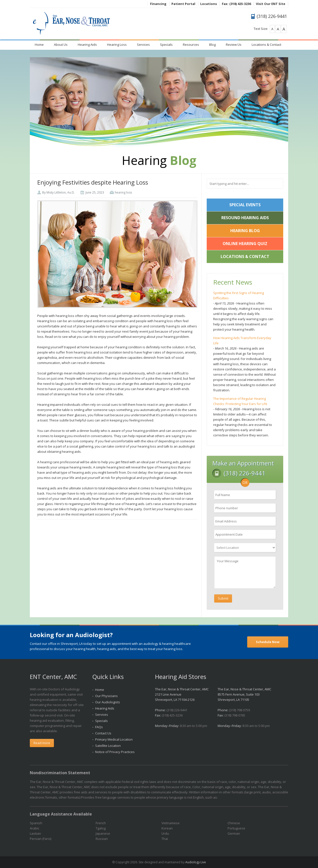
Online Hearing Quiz (245, 244)
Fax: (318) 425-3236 (236, 4)
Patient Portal (183, 4)
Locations (209, 4)
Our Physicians (106, 696)
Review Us (234, 45)
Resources (191, 45)
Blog (212, 45)
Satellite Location (108, 746)
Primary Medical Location (114, 739)
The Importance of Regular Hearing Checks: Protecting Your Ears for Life (240, 401)
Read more (42, 743)
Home (39, 45)
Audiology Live (196, 862)
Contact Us (103, 733)
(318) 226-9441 (177, 710)
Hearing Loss (117, 45)
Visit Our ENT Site (271, 4)
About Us (61, 45)
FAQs (99, 727)
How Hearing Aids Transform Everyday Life (242, 340)
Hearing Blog (245, 231)
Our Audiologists (108, 702)
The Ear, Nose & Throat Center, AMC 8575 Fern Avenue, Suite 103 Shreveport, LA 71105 (244, 694)
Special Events (245, 205)
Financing (158, 4)
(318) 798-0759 (239, 710)
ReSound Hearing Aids (245, 218)
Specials (166, 45)
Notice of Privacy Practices (115, 752)
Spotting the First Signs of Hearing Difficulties (238, 295)
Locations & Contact (266, 45)
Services (143, 45)
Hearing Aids (87, 45)
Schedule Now (268, 642)
